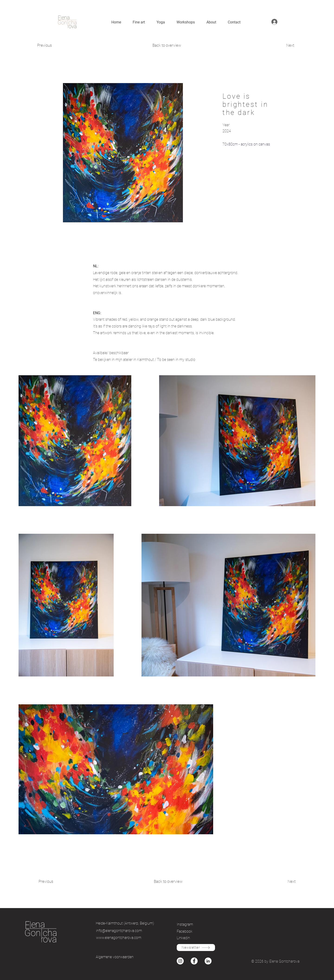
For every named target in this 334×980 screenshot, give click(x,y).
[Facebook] (193, 931)
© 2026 (258, 961)
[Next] (279, 45)
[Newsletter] (196, 948)
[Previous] (54, 45)
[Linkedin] (193, 938)
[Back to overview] (167, 45)
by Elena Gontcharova (282, 961)
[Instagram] (193, 924)
